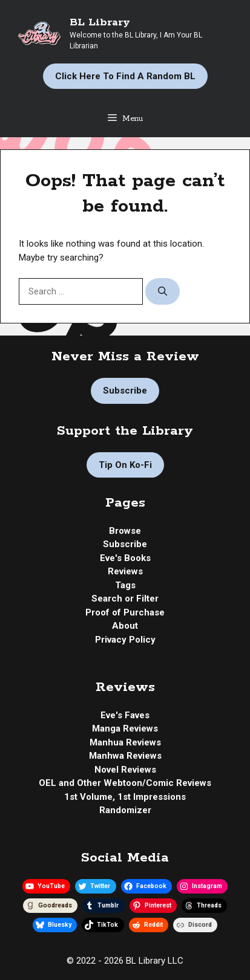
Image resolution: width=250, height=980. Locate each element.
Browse (125, 531)
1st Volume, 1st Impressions (125, 797)
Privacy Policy (125, 640)
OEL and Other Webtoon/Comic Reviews (125, 783)
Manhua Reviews (125, 742)
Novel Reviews (125, 770)
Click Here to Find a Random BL (125, 76)
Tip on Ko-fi (125, 465)
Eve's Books (125, 558)
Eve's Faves (125, 715)
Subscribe (125, 391)
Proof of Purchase (125, 612)
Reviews (125, 571)
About (125, 626)
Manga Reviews (125, 729)
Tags (125, 585)
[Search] (163, 292)
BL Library (100, 22)
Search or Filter (125, 599)
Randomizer (125, 810)
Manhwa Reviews (125, 756)
